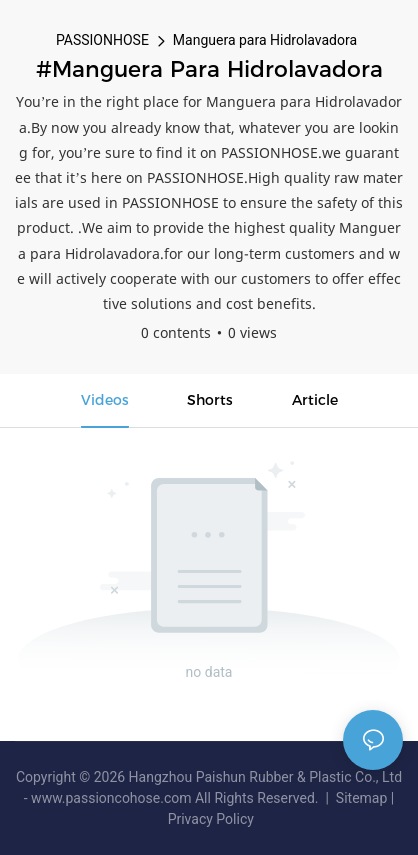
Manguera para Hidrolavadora (265, 40)
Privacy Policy (211, 819)
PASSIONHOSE (102, 40)
